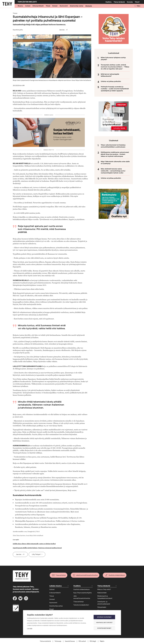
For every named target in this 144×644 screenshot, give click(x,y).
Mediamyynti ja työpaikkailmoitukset (105, 597)
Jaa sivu (62, 30)
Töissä (48, 6)
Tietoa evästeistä (45, 641)
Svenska (130, 2)
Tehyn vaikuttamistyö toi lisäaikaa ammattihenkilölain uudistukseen (113, 146)
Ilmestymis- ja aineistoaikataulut (104, 603)
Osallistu (108, 2)
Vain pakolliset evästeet (105, 623)
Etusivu (20, 6)
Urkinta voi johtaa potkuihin (111, 81)
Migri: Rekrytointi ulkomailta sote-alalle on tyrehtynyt (115, 163)
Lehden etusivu (55, 586)
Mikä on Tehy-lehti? (104, 589)
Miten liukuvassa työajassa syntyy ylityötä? (113, 59)
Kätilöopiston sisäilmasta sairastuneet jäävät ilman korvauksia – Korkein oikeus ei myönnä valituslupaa (115, 154)
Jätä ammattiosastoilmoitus (82, 597)
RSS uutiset (82, 641)
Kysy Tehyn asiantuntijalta (82, 593)
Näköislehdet (102, 593)
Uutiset (28, 6)
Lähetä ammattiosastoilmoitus (87, 575)
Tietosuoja (58, 641)
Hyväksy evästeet (105, 617)
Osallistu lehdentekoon (117, 575)
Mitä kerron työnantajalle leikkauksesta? (110, 75)
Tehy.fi (137, 2)
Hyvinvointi (64, 6)
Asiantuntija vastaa (77, 6)
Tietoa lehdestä (119, 2)
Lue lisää (30, 629)
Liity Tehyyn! (36, 554)
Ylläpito (102, 641)
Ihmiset (55, 6)
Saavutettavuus (70, 641)
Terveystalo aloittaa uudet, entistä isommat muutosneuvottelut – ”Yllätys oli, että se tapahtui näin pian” (115, 67)
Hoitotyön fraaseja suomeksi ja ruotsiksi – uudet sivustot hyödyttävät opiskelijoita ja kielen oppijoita (115, 89)
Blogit (52, 609)
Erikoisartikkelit (38, 6)
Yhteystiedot (102, 607)
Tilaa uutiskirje (61, 575)
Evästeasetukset (105, 628)
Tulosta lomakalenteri (81, 605)
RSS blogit (93, 641)
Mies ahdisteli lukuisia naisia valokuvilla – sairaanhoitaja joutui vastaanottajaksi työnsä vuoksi (113, 171)
